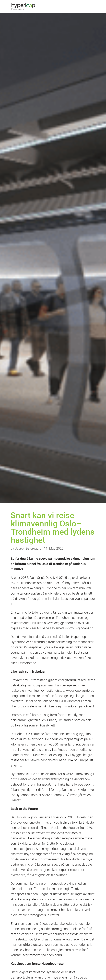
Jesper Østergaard (28, 548)
